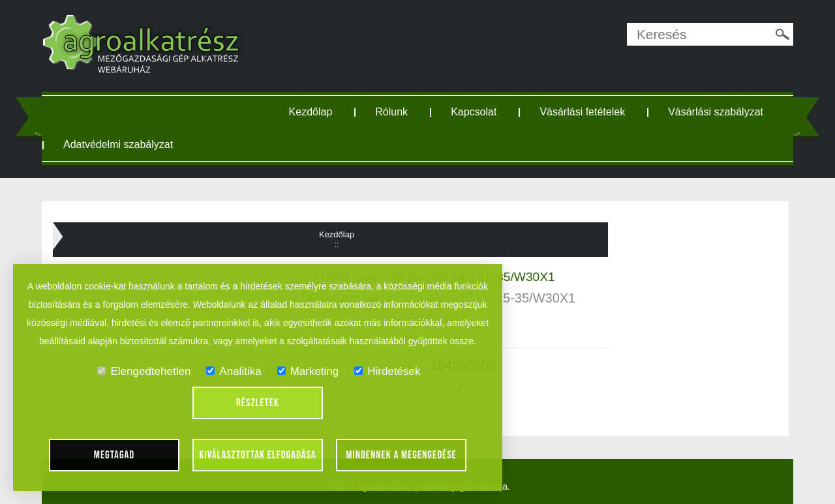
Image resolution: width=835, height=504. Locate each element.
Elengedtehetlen (144, 371)
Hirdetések (387, 371)
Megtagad (114, 455)
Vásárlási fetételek (582, 112)
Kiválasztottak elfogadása (257, 455)
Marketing (308, 371)
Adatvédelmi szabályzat (118, 144)
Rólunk (391, 112)
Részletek (258, 403)
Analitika (234, 371)
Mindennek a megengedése (401, 455)
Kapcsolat (474, 112)
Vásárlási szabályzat (716, 112)
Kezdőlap (311, 112)
